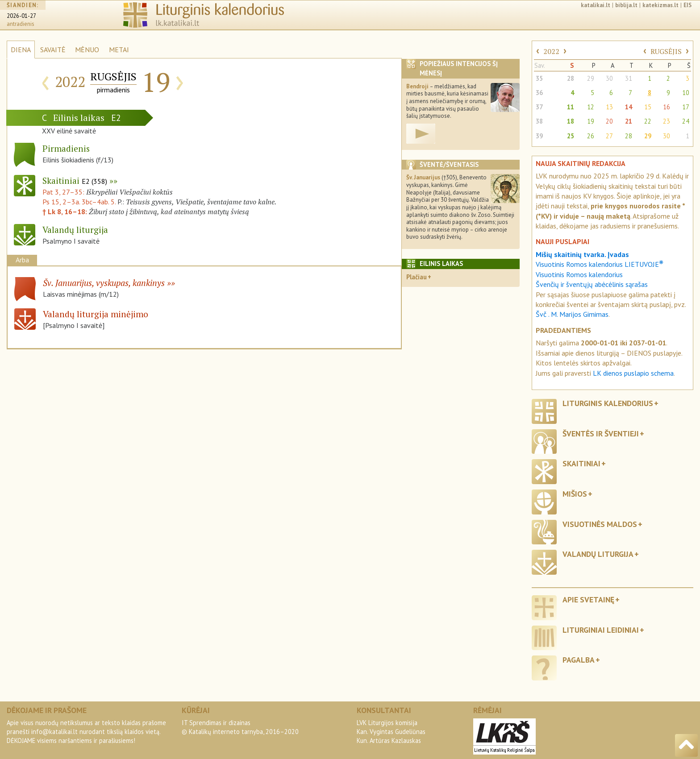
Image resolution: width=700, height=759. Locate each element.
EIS (687, 5)
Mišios (575, 494)
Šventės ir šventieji (601, 433)
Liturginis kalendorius (608, 403)
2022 (551, 51)
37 (539, 107)
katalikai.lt (596, 5)
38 (539, 121)
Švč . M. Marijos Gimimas (572, 314)
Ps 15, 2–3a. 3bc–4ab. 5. (79, 202)
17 (686, 107)
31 (629, 78)
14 (629, 107)
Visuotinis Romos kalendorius (579, 274)
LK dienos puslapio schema (633, 373)
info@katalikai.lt (54, 732)
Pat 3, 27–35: (64, 192)
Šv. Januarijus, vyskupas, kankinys (104, 283)
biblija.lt (626, 5)
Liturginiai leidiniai (601, 630)
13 (609, 107)
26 (591, 136)
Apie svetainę (588, 599)
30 (609, 78)
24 (686, 121)
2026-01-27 (21, 16)
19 (591, 121)
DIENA (21, 50)
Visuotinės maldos (600, 524)
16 (667, 107)
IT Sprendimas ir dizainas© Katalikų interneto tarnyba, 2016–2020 (240, 727)
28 (571, 78)
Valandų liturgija (598, 554)
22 (648, 121)
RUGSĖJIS (666, 51)
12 (591, 107)
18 (571, 121)
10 (686, 93)
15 (648, 107)
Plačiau (417, 277)
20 (609, 121)
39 (539, 136)
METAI (119, 50)
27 (609, 136)
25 (571, 136)
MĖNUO (87, 50)
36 (539, 93)
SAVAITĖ (53, 50)
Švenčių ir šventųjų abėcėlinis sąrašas (592, 284)
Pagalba (579, 660)
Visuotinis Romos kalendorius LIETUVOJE (600, 264)
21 (629, 121)
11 (571, 107)
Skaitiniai (75, 180)
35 (539, 78)
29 (591, 78)
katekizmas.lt (660, 5)
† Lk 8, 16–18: (66, 212)
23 (667, 121)
